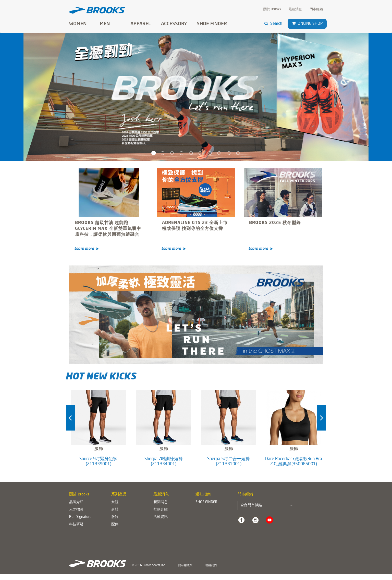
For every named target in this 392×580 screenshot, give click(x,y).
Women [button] (78, 24)
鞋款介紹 (161, 509)
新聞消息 (161, 502)
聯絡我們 (211, 565)
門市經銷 (316, 9)
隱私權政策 (185, 565)
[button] (294, 24)
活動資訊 (161, 517)
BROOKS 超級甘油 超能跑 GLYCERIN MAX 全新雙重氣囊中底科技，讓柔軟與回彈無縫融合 (108, 229)
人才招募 (76, 509)
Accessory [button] (174, 24)
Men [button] (105, 24)
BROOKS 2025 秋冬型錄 (275, 223)
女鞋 (115, 502)
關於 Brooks (272, 9)
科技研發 (76, 524)
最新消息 (295, 9)
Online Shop (307, 24)
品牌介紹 (76, 502)
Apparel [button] (141, 24)
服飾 (115, 517)
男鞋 (115, 509)
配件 (115, 524)
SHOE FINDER (212, 24)
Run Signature (80, 517)
